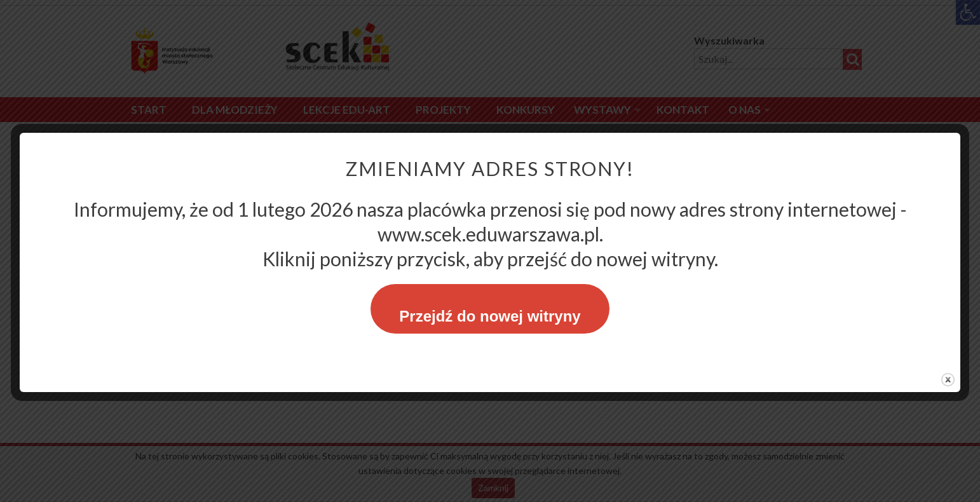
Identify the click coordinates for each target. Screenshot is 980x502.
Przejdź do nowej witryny (490, 316)
